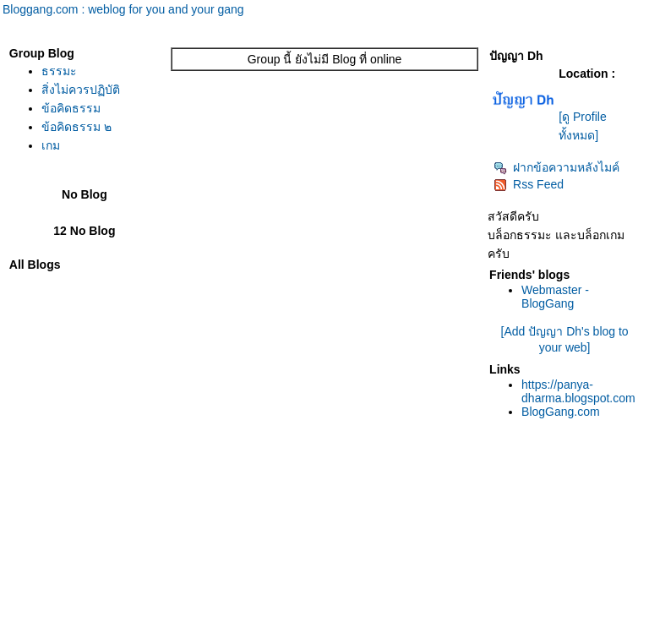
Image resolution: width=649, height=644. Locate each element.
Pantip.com (30, 636)
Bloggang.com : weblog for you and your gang (123, 9)
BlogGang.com (561, 412)
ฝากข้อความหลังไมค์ (556, 167)
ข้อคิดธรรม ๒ (76, 127)
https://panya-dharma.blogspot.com (578, 391)
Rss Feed (529, 184)
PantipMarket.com (105, 636)
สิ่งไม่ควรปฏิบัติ (81, 90)
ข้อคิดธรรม (71, 108)
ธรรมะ (59, 71)
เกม (51, 145)
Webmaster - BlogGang (555, 297)
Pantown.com (185, 636)
